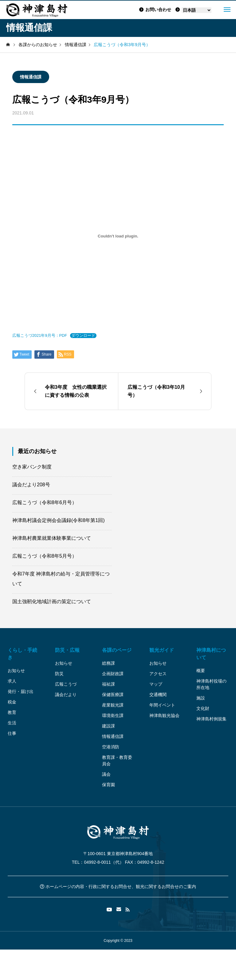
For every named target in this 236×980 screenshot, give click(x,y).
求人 (12, 681)
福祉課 (108, 684)
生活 (12, 723)
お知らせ (16, 671)
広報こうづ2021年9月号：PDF (40, 335)
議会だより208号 (31, 485)
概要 (201, 671)
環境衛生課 (113, 715)
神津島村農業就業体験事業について (52, 538)
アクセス (158, 674)
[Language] (197, 10)
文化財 (203, 708)
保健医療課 (113, 695)
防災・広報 (67, 650)
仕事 (12, 733)
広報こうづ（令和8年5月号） (45, 556)
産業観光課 (113, 705)
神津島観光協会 (164, 715)
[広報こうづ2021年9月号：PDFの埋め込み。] (118, 236)
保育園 (108, 785)
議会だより (66, 695)
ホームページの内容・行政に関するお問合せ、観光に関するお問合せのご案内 (118, 886)
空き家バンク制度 (32, 467)
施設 (201, 698)
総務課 (108, 663)
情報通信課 (31, 77)
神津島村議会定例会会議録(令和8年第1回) (58, 520)
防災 (59, 674)
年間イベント (162, 705)
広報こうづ (66, 684)
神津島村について (211, 654)
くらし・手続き (22, 654)
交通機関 (158, 695)
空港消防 (111, 747)
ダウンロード (83, 335)
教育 (12, 712)
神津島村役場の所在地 (211, 684)
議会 (106, 774)
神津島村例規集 (211, 719)
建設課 (108, 726)
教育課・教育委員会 (117, 761)
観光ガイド (162, 650)
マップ (156, 684)
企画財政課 (113, 674)
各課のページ (117, 650)
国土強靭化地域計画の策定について (52, 602)
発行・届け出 (21, 691)
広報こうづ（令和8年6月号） (45, 502)
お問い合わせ (155, 10)
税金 (12, 702)
